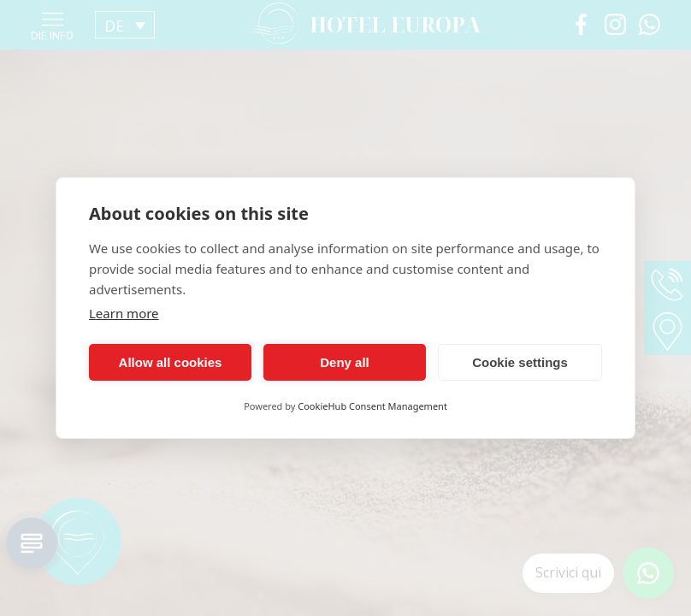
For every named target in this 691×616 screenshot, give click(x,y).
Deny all (345, 362)
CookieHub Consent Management (372, 406)
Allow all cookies (171, 362)
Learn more (124, 313)
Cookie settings (520, 362)
